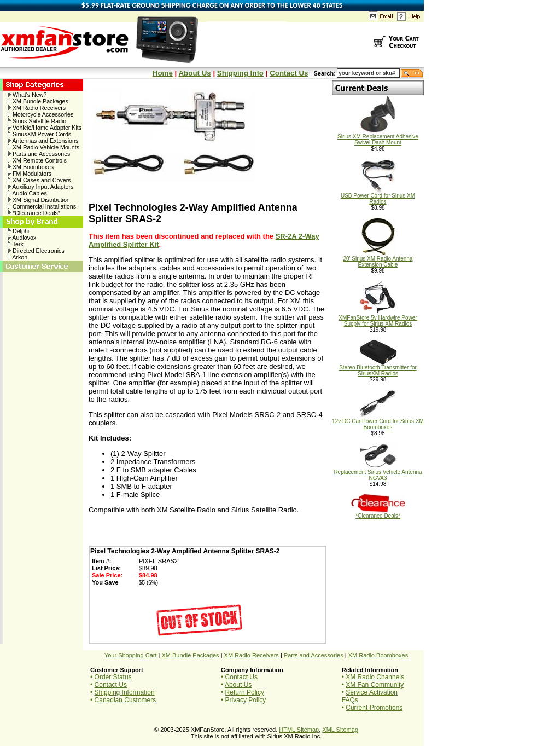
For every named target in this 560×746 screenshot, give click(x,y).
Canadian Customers (126, 700)
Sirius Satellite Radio (37, 121)
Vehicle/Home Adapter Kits (45, 128)
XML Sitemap (340, 730)
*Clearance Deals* (34, 213)
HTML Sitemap (299, 730)
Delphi (19, 231)
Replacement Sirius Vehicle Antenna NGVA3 (378, 473)
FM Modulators (30, 174)
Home (163, 73)
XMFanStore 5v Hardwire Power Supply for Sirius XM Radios (378, 318)
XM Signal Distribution (39, 200)
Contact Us (289, 73)
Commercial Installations (42, 206)
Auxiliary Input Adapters (41, 187)
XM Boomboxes (31, 167)
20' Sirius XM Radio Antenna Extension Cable (378, 259)
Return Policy (245, 692)
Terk (16, 244)
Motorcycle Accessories (41, 114)
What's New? (27, 95)
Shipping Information (125, 692)
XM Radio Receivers (37, 108)
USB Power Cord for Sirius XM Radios (378, 196)
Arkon (18, 257)
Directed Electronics (36, 251)
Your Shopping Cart (131, 655)
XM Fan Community (375, 685)
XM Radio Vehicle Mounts (44, 147)
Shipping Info (240, 73)
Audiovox (22, 238)
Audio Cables (28, 193)
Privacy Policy (246, 700)
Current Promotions (374, 708)
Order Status (113, 677)
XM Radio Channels (375, 677)
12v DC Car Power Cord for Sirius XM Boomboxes (378, 422)
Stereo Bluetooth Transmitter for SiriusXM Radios (378, 368)
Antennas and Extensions (43, 141)
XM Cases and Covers (40, 180)
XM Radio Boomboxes (378, 655)
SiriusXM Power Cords (40, 134)
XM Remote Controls (37, 160)
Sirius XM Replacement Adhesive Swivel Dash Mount (378, 137)
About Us (194, 73)
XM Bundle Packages (38, 101)
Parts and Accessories (39, 154)
